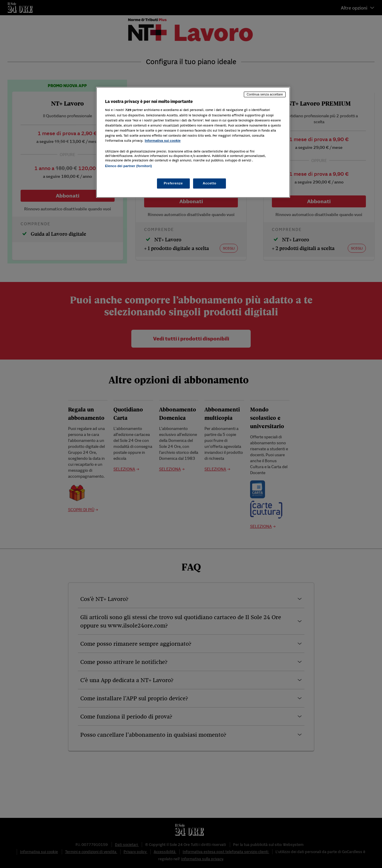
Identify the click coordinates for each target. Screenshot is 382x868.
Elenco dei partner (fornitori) (128, 166)
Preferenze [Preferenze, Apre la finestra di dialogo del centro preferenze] (173, 183)
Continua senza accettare (265, 94)
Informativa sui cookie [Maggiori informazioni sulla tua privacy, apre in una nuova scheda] (163, 141)
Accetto (210, 183)
